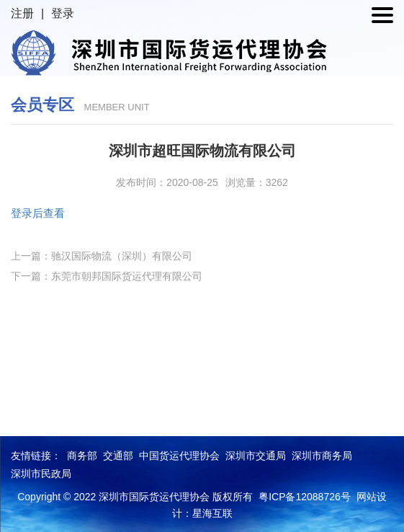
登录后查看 (38, 213)
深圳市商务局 (322, 456)
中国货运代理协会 (179, 456)
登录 (63, 13)
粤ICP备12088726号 (305, 497)
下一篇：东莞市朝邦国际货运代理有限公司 (107, 276)
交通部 (118, 456)
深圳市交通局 (256, 456)
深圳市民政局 (41, 474)
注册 (22, 13)
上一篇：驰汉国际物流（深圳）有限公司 (102, 256)
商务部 (82, 456)
